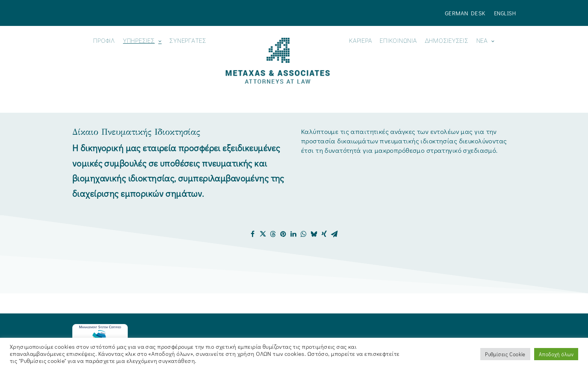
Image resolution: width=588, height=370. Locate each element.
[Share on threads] (273, 234)
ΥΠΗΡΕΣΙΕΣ (142, 41)
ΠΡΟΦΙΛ (104, 41)
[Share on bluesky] (314, 234)
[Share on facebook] (253, 234)
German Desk (465, 13)
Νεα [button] (486, 41)
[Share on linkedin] (294, 234)
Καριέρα (360, 41)
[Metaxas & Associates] (278, 61)
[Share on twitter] (263, 234)
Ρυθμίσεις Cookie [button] (505, 354)
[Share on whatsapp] (304, 234)
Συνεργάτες (188, 41)
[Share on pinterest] (283, 234)
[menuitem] (467, 13)
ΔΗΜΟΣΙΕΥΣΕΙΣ (447, 41)
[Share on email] (334, 234)
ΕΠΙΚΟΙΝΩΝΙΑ (398, 41)
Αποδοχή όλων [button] (556, 354)
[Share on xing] (324, 234)
